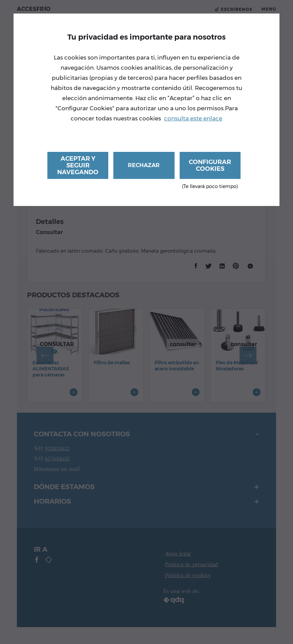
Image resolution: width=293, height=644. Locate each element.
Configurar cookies (210, 169)
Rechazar (144, 165)
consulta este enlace (193, 118)
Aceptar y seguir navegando (78, 165)
